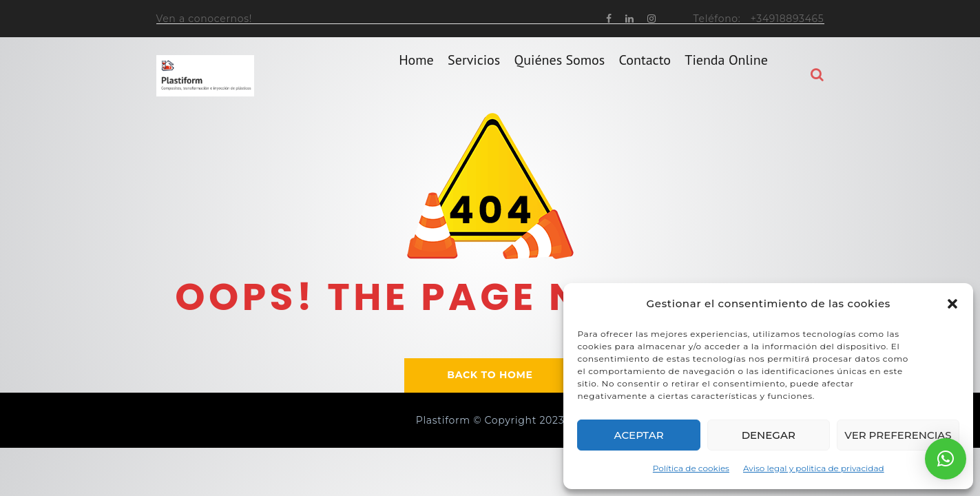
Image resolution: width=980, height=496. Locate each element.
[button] (952, 304)
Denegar (769, 435)
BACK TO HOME (490, 375)
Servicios (474, 75)
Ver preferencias (898, 435)
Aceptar (639, 435)
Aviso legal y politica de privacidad (814, 468)
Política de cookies (691, 468)
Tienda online (726, 75)
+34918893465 (788, 19)
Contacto (645, 75)
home (416, 75)
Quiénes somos (560, 75)
